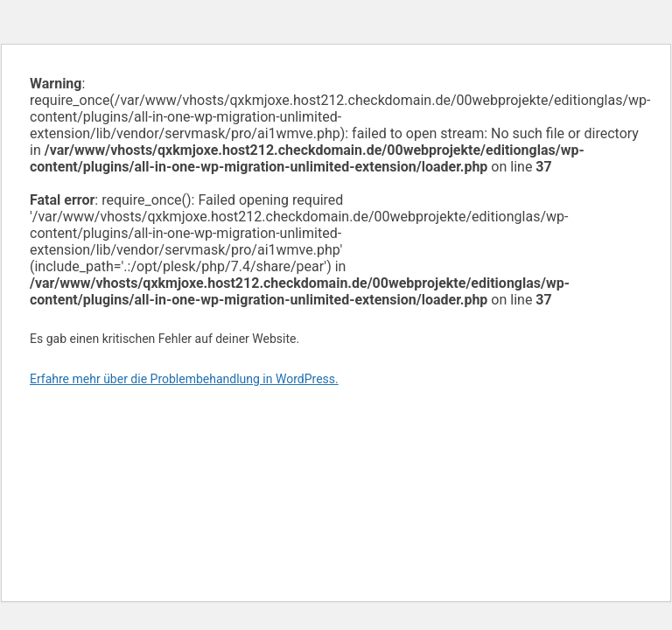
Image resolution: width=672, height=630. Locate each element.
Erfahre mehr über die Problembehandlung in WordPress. (184, 379)
